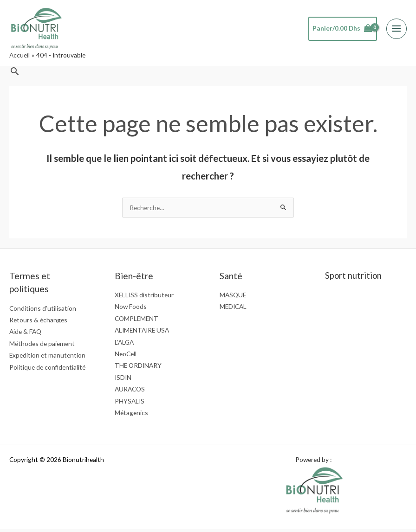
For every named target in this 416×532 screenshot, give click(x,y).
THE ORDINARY (138, 369)
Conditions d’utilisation (43, 311)
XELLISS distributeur (144, 298)
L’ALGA (124, 345)
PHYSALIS (130, 404)
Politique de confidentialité (47, 370)
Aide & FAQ (25, 335)
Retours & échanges (38, 323)
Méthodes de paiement (42, 346)
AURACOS (130, 392)
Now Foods (131, 310)
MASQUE (233, 298)
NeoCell (126, 357)
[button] (15, 74)
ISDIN (123, 380)
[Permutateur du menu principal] (396, 30)
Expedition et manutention (47, 358)
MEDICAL (233, 310)
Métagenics (131, 416)
